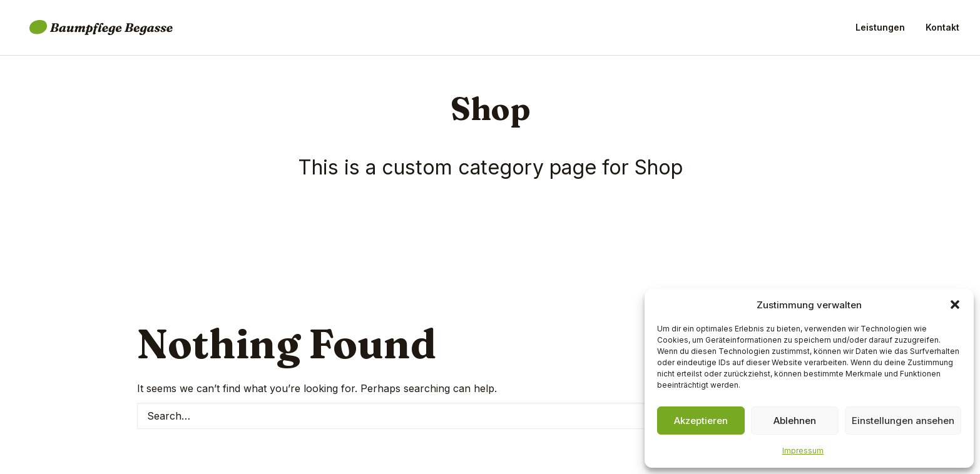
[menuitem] (885, 30)
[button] (955, 305)
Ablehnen (795, 421)
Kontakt (942, 30)
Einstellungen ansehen (903, 421)
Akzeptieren (701, 421)
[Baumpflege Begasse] (92, 30)
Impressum (803, 451)
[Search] (490, 416)
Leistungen (880, 30)
